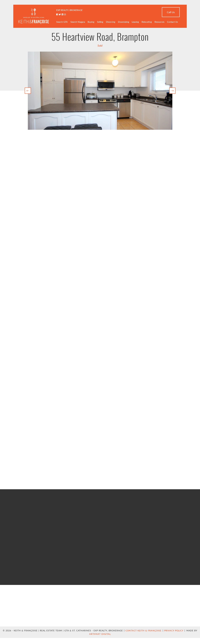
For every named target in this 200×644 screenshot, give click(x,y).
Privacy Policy (174, 630)
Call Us (171, 12)
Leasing (135, 22)
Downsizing (124, 22)
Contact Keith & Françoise (143, 630)
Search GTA (62, 22)
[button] (28, 91)
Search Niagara (78, 22)
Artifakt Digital (100, 634)
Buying (91, 22)
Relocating (147, 22)
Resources (159, 22)
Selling (100, 22)
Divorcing (111, 22)
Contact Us (172, 22)
